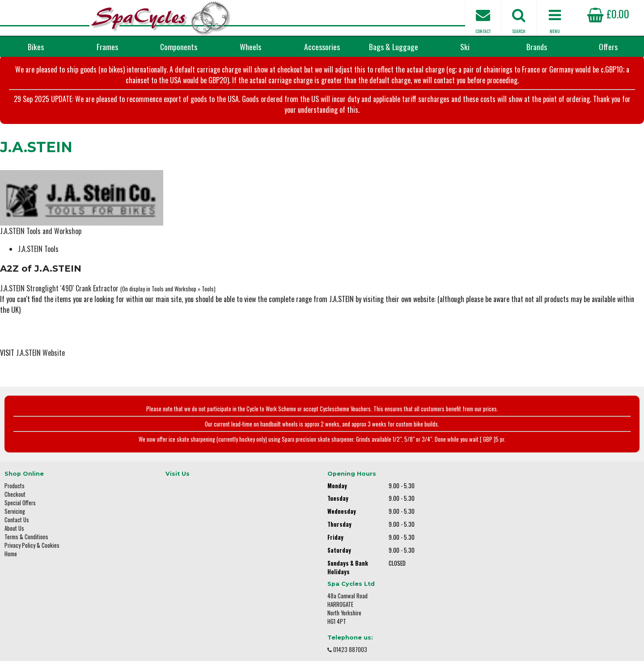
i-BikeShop (318, 642)
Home (11, 553)
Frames (107, 47)
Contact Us (17, 519)
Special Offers (20, 502)
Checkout (15, 493)
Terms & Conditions (26, 536)
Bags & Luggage (394, 47)
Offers (608, 47)
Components (179, 47)
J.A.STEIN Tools (38, 248)
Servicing (15, 510)
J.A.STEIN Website (40, 352)
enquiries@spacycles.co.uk (525, 567)
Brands (537, 47)
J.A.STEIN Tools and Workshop (41, 230)
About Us (14, 527)
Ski (465, 47)
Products (15, 485)
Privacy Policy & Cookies (32, 544)
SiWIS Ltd (396, 642)
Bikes (36, 47)
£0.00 (608, 13)
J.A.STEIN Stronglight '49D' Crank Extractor (59, 288)
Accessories (322, 47)
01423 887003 (510, 539)
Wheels (250, 47)
